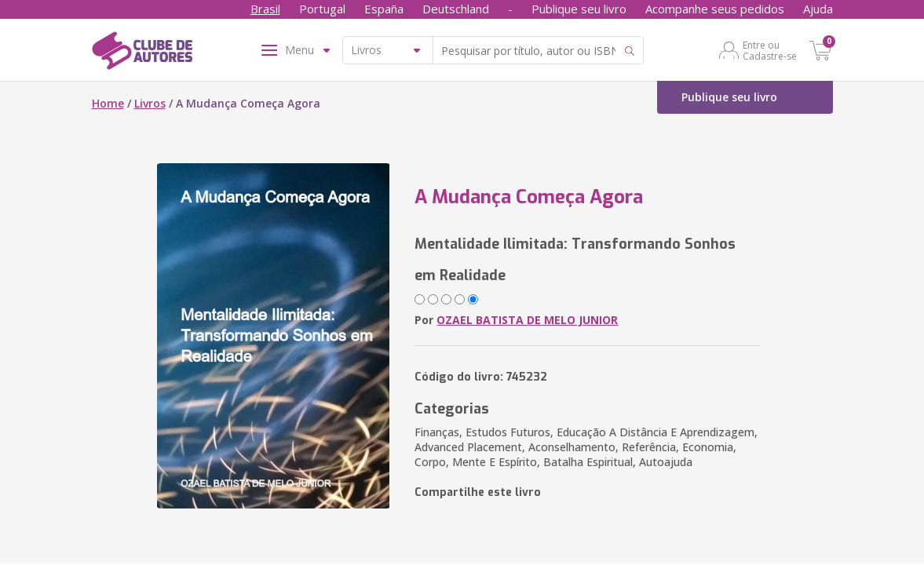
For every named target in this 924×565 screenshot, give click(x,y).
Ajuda (818, 9)
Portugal (322, 9)
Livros (150, 103)
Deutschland (456, 9)
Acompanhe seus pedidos (715, 9)
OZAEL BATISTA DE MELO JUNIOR (527, 320)
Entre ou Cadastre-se (770, 50)
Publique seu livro (579, 9)
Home (108, 103)
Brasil (265, 9)
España (384, 9)
